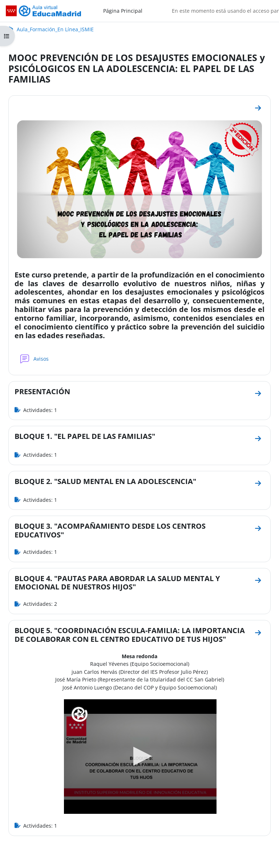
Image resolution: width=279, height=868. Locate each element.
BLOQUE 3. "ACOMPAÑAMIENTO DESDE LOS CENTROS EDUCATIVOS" (110, 530)
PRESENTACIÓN (42, 391)
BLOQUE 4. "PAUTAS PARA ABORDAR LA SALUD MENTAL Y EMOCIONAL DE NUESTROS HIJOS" (117, 583)
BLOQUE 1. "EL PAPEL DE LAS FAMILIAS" (85, 436)
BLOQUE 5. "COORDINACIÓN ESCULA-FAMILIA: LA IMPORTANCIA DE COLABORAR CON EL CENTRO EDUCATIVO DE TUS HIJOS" (130, 635)
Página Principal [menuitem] (123, 11)
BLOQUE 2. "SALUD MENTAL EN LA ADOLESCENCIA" (105, 481)
